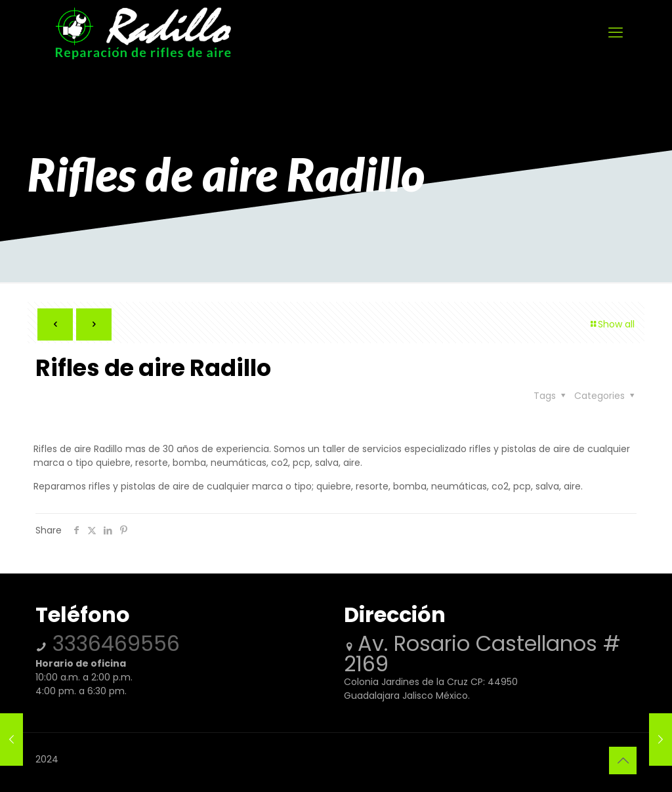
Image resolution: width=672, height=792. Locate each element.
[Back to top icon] (623, 761)
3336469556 (113, 643)
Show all (612, 324)
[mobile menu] (616, 33)
